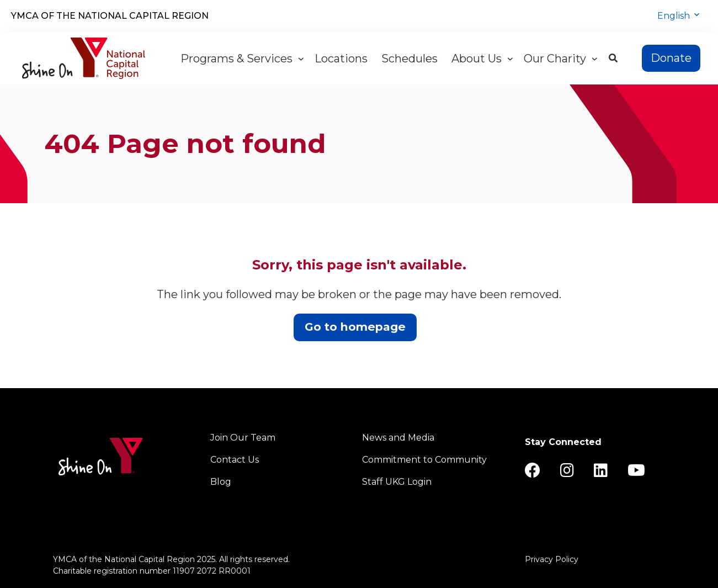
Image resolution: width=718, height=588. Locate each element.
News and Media (398, 438)
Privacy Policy (552, 559)
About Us (482, 59)
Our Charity (560, 59)
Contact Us (235, 460)
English (675, 16)
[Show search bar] (613, 59)
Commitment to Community (424, 460)
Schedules (411, 59)
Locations (342, 59)
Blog (221, 482)
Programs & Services (242, 59)
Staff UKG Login (397, 482)
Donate (671, 58)
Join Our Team (243, 438)
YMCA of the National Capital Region (110, 16)
